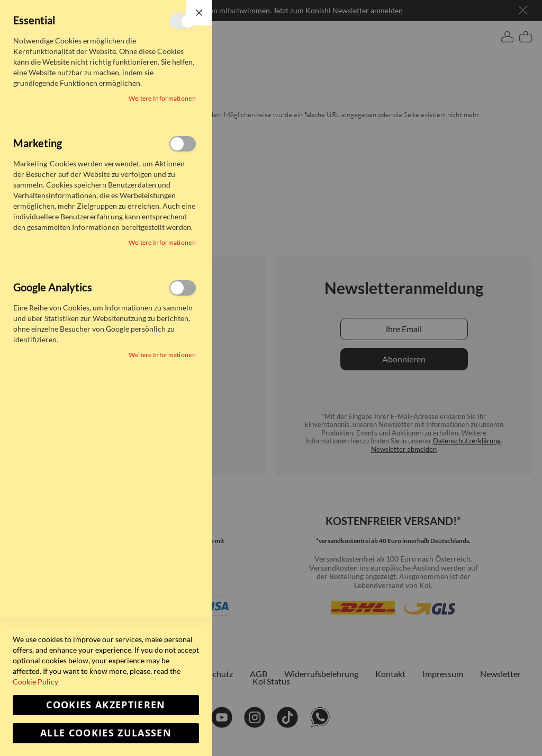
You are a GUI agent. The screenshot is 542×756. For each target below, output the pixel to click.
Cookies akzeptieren (106, 705)
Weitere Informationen (162, 98)
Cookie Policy (35, 682)
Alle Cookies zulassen (106, 733)
